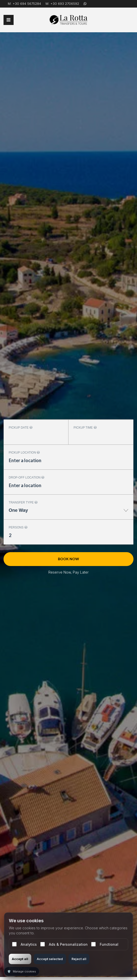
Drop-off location (27, 478)
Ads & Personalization (64, 944)
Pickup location (24, 453)
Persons (18, 527)
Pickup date (21, 428)
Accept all (20, 959)
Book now (68, 559)
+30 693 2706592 (65, 4)
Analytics (24, 944)
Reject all (79, 959)
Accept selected (50, 959)
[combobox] (69, 513)
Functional (105, 944)
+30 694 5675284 (27, 4)
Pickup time (85, 428)
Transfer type (23, 502)
